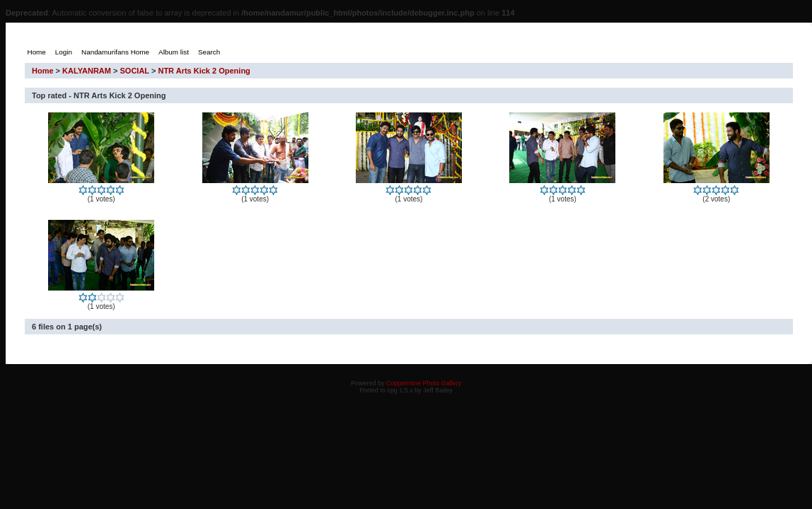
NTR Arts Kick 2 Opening (204, 71)
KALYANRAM (87, 71)
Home (43, 71)
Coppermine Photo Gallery (424, 383)
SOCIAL (135, 71)
